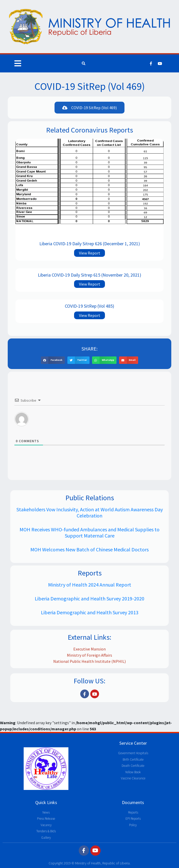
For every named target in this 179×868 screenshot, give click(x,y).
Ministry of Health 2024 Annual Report (90, 585)
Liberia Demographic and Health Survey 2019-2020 (89, 598)
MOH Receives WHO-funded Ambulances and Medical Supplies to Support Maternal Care (89, 532)
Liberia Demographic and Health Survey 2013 (90, 612)
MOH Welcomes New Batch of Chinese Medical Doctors (89, 549)
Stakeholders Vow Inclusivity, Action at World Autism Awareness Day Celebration (90, 512)
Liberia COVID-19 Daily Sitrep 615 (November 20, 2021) (89, 275)
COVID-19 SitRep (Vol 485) (89, 306)
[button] (89, 108)
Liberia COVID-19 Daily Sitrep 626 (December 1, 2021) (90, 244)
